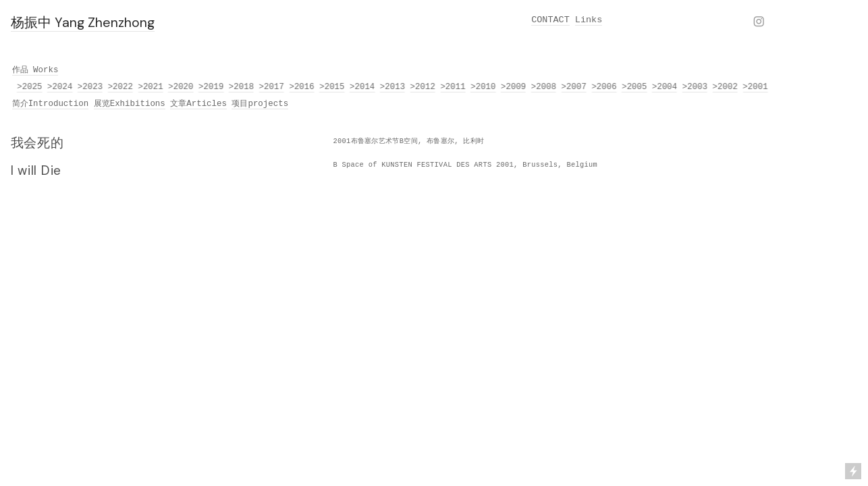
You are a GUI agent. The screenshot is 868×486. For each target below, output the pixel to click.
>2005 (635, 87)
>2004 (665, 87)
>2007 (574, 87)
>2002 (725, 87)
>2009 (514, 87)
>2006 (604, 87)
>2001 (756, 87)
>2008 (544, 87)
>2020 (181, 87)
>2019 (212, 87)
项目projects (260, 104)
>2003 (696, 87)
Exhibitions (138, 104)
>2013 (393, 87)
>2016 (302, 87)
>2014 (363, 87)
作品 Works (35, 70)
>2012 (424, 87)
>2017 (272, 87)
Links (589, 20)
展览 (102, 104)
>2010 (484, 87)
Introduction (59, 104)
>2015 (332, 87)
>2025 (30, 87)
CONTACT (550, 20)
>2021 (151, 87)
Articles (207, 104)
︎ (759, 23)
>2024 (60, 87)
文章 (178, 104)
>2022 (121, 87)
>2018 (242, 87)
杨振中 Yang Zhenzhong (83, 22)
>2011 (453, 87)
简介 (20, 104)
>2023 (91, 87)
